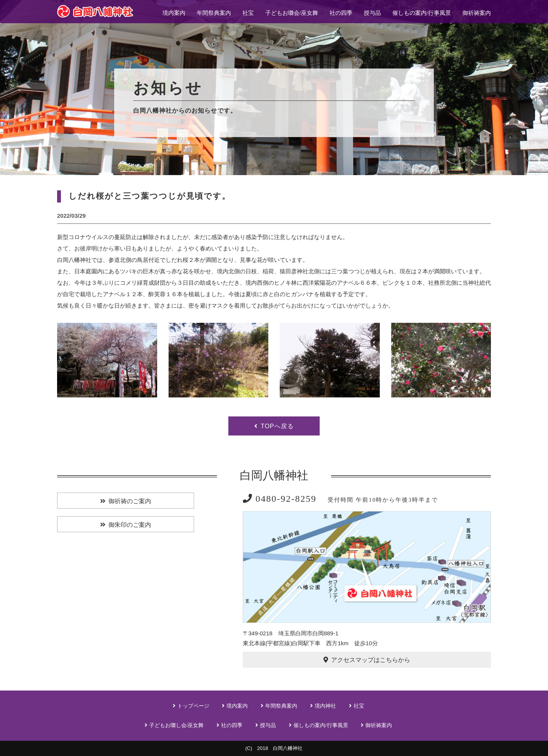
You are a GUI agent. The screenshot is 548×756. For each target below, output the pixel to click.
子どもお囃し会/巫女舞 (177, 725)
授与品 (372, 13)
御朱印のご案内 (130, 525)
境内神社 (325, 706)
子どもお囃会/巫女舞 (292, 13)
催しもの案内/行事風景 (422, 13)
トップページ (193, 706)
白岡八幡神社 (274, 475)
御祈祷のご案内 (130, 501)
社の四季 (341, 13)
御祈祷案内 (477, 13)
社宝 (248, 13)
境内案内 (174, 13)
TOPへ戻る (277, 426)
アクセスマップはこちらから (371, 660)
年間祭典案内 (214, 13)
